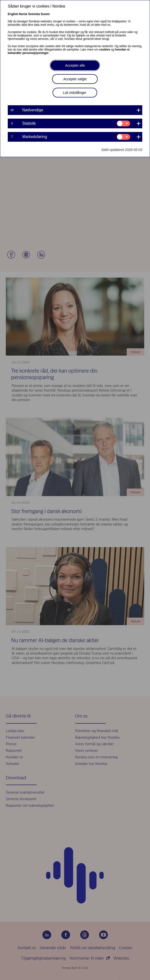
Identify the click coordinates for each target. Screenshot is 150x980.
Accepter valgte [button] (75, 79)
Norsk (23, 14)
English (13, 14)
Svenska (34, 14)
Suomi (45, 14)
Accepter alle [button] (75, 65)
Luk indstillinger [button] (75, 93)
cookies (105, 50)
